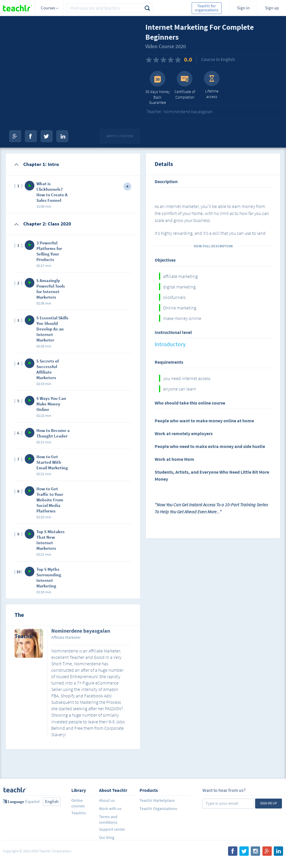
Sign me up (269, 803)
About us (107, 800)
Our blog (107, 837)
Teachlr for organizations (207, 8)
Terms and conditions (108, 819)
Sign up (272, 8)
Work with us (110, 808)
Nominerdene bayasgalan (81, 631)
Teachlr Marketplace (157, 800)
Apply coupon (120, 136)
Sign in (243, 8)
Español (32, 801)
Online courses (78, 803)
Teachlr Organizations (158, 808)
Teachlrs (79, 813)
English (52, 801)
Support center (112, 829)
